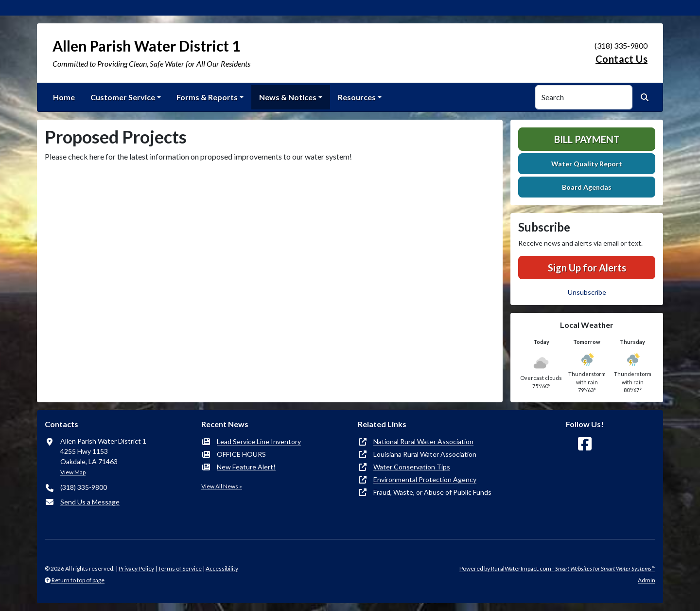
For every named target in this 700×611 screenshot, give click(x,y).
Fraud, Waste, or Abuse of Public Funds (432, 492)
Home (64, 97)
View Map (73, 472)
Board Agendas (587, 187)
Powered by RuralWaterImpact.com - (557, 568)
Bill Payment (587, 139)
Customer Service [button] (123, 97)
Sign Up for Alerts (587, 268)
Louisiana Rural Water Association (425, 454)
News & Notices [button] (288, 97)
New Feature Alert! (246, 467)
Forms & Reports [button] (207, 97)
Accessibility (222, 568)
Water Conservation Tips (412, 467)
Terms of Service (180, 568)
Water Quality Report (587, 164)
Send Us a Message (90, 502)
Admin (647, 580)
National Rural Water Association (423, 441)
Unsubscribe (587, 292)
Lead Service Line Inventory (259, 441)
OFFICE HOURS (241, 454)
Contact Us (621, 59)
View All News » (222, 486)
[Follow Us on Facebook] (585, 444)
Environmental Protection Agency (425, 479)
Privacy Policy (136, 568)
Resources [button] (357, 97)
